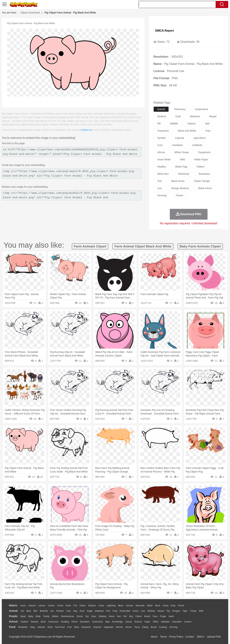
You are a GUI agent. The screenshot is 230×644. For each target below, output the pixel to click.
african (161, 152)
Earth (68, 606)
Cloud (165, 606)
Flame (83, 606)
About (154, 637)
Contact (190, 637)
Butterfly (44, 611)
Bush (158, 606)
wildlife (174, 124)
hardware (177, 145)
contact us (86, 130)
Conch (60, 606)
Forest (181, 606)
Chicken (60, 611)
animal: (14, 611)
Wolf (201, 611)
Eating (145, 627)
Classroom (53, 622)
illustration (204, 174)
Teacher (35, 622)
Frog (115, 611)
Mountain (140, 606)
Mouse (161, 611)
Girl (125, 616)
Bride (38, 616)
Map (108, 622)
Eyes (94, 616)
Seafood (97, 627)
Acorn (23, 606)
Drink (50, 627)
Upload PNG (214, 637)
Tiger (185, 611)
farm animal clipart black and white (143, 246)
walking (102, 616)
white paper (201, 159)
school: (14, 622)
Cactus (51, 606)
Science (138, 622)
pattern (200, 167)
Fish (108, 611)
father (139, 616)
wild (182, 159)
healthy (161, 167)
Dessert (41, 627)
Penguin (176, 611)
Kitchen (119, 627)
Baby (31, 616)
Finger (163, 616)
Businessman (68, 616)
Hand (171, 616)
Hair (119, 616)
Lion (143, 611)
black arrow (178, 181)
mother (55, 616)
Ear (87, 616)
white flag (181, 167)
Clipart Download (30, 13)
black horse (205, 188)
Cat (52, 611)
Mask (23, 616)
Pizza (137, 627)
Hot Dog (173, 627)
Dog (75, 611)
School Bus (97, 622)
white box (163, 174)
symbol (161, 138)
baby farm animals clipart (200, 246)
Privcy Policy (176, 637)
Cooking (163, 627)
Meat (76, 627)
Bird (35, 611)
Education (85, 622)
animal (161, 109)
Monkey (151, 611)
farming (162, 195)
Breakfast (23, 627)
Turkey (193, 611)
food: (12, 627)
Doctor (80, 616)
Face (155, 616)
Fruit (69, 627)
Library (129, 622)
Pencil (74, 622)
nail (207, 124)
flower (180, 195)
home (112, 616)
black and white (187, 131)
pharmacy (180, 109)
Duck (82, 611)
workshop (184, 174)
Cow (68, 611)
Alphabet (165, 622)
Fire (75, 606)
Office (156, 622)
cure (160, 145)
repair (213, 116)
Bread (154, 627)
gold (178, 116)
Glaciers (92, 606)
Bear (29, 611)
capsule (180, 138)
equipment (204, 152)
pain (208, 131)
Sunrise (130, 606)
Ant (22, 611)
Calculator (177, 622)
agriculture (200, 138)
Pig (168, 611)
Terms (164, 637)
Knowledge (117, 622)
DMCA (200, 637)
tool (160, 181)
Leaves (42, 606)
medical (162, 116)
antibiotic (197, 145)
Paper (147, 622)
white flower (182, 152)
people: (14, 616)
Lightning (111, 606)
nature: (13, 605)
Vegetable (108, 627)
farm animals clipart (90, 246)
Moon (121, 606)
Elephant (99, 611)
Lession (188, 622)
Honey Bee (125, 611)
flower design (202, 181)
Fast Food (60, 627)
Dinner (129, 627)
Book (43, 622)
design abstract (180, 188)
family (46, 616)
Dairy (33, 627)
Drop (173, 606)
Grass (101, 606)
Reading (65, 622)
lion (160, 188)
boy (131, 616)
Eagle (90, 611)
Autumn (32, 606)
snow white (164, 159)
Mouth (147, 616)
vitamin (192, 124)
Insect (136, 611)
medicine (195, 116)
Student (24, 622)
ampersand (201, 109)
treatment (163, 131)
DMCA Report (165, 31)
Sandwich (86, 627)
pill (159, 124)
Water (150, 606)
